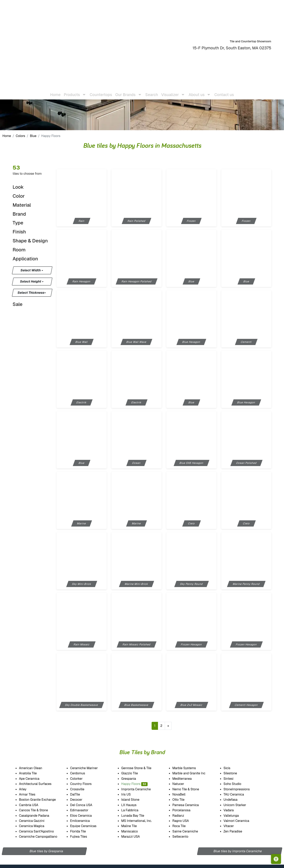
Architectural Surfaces (38, 784)
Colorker (79, 779)
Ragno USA (184, 821)
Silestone (233, 773)
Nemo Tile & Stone (188, 789)
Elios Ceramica (84, 816)
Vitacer (231, 826)
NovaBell (182, 794)
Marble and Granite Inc (192, 773)
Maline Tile (133, 826)
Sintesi (231, 779)
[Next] (168, 726)
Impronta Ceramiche (139, 789)
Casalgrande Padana (37, 816)
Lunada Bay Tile (137, 816)
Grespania (131, 779)
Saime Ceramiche (188, 831)
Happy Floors (134, 784)
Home (55, 92)
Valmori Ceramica (240, 821)
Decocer (80, 800)
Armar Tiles (30, 794)
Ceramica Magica (34, 826)
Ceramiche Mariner (87, 768)
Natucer (182, 784)
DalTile (79, 794)
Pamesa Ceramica (189, 805)
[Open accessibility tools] (276, 859)
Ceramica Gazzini (35, 821)
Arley (26, 789)
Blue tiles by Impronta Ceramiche (238, 851)
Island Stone (134, 800)
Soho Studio (236, 784)
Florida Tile (81, 831)
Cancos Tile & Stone (37, 810)
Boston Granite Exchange (41, 800)
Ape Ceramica (33, 779)
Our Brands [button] (125, 92)
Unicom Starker (237, 805)
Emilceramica (83, 821)
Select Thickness (31, 293)
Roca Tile (182, 826)
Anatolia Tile (31, 773)
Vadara (231, 810)
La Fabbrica (133, 810)
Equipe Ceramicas (87, 826)
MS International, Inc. (140, 821)
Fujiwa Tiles (82, 837)
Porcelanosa (185, 810)
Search (152, 92)
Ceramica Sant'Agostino (39, 831)
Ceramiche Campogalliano (41, 837)
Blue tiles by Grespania (46, 851)
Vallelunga (234, 816)
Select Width (31, 270)
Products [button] (72, 92)
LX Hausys (132, 805)
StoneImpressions (239, 789)
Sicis (231, 768)
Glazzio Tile (133, 773)
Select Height (31, 281)
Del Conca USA (84, 805)
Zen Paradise (236, 831)
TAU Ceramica (237, 794)
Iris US (130, 794)
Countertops (101, 92)
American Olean (34, 768)
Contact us (224, 92)
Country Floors (84, 784)
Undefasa (234, 800)
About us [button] (197, 92)
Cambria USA (31, 805)
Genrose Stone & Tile (141, 768)
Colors (20, 136)
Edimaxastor (82, 810)
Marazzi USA (134, 837)
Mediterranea (185, 779)
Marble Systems (188, 768)
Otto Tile (182, 800)
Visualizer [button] (170, 92)
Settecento (184, 837)
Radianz (181, 816)
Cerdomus (81, 773)
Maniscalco (133, 831)
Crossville (81, 789)
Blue (33, 136)
